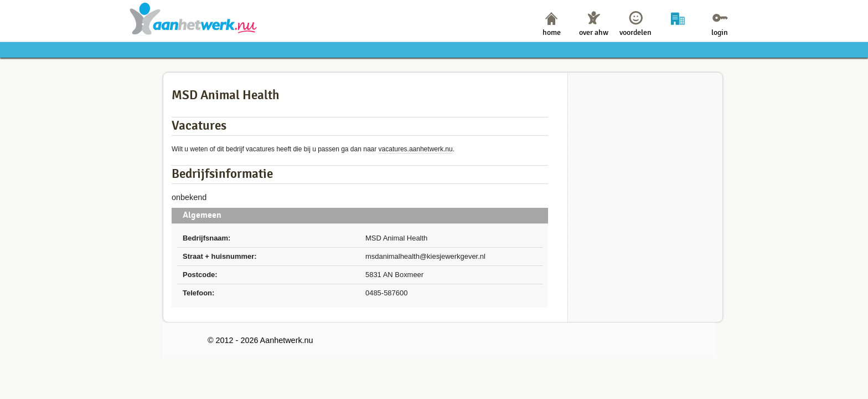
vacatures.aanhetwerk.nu (416, 149)
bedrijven (678, 32)
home (552, 32)
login (720, 32)
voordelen (635, 32)
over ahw (594, 32)
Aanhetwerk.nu (193, 19)
